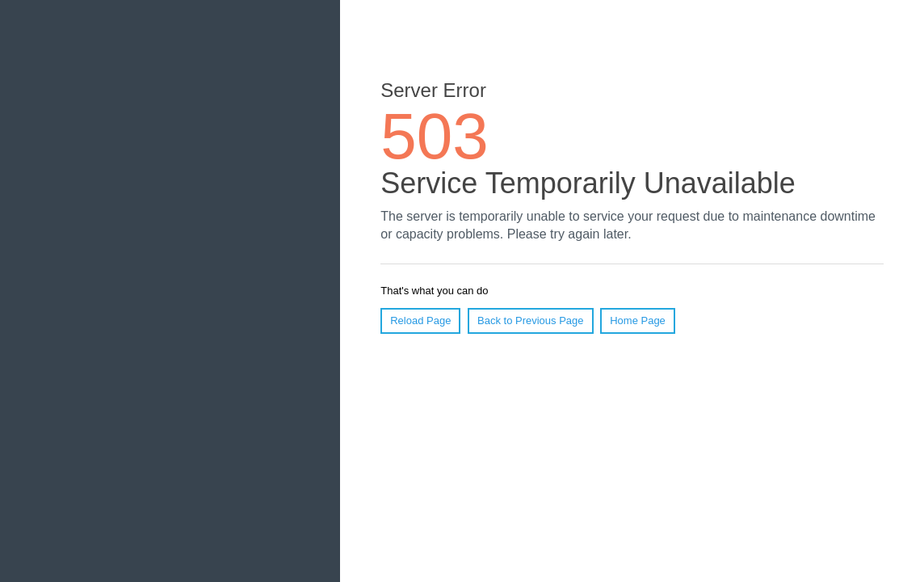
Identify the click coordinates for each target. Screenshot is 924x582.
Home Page (638, 321)
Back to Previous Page (531, 321)
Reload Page (420, 321)
